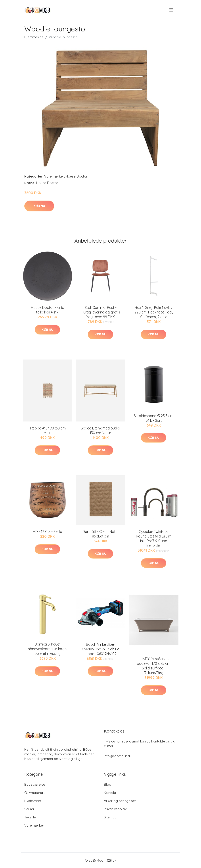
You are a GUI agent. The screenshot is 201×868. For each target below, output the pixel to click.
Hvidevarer (33, 801)
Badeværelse (35, 784)
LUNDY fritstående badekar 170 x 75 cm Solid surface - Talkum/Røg (154, 666)
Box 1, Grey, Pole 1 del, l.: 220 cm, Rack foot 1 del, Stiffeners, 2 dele (154, 312)
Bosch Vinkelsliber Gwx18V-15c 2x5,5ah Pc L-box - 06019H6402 (100, 649)
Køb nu (39, 206)
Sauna (29, 809)
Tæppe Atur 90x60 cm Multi (48, 430)
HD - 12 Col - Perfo (48, 532)
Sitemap (110, 817)
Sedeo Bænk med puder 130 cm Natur (101, 430)
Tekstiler (31, 817)
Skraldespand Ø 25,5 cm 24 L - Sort (154, 418)
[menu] (172, 10)
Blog (108, 784)
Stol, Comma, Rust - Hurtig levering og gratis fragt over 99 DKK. (100, 312)
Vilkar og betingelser (120, 801)
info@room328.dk (118, 756)
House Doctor (77, 176)
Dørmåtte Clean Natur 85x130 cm (101, 534)
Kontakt (110, 793)
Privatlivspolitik (115, 809)
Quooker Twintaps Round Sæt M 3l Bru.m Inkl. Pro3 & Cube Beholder (154, 538)
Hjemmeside (34, 37)
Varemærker (54, 176)
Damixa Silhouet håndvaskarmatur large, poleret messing (48, 649)
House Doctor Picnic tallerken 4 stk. (47, 310)
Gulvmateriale (35, 793)
